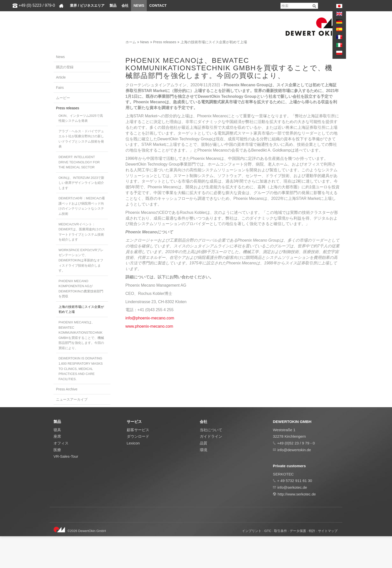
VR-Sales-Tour (66, 488)
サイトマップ (328, 563)
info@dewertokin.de (294, 481)
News (139, 6)
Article (61, 77)
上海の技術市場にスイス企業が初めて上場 (214, 42)
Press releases (165, 42)
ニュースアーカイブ (72, 399)
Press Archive (67, 389)
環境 (203, 481)
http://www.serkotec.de (297, 526)
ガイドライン (211, 468)
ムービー (63, 98)
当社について (211, 462)
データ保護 (298, 563)
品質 (203, 475)
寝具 (57, 462)
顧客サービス (138, 462)
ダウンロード (138, 468)
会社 (125, 6)
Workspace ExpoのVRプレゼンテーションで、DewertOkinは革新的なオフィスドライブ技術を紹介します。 (81, 260)
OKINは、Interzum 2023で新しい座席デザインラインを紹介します (81, 183)
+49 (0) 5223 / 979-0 (37, 5)
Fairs (60, 88)
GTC (268, 563)
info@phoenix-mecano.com (150, 410)
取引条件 (280, 563)
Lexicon (133, 475)
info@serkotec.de (292, 519)
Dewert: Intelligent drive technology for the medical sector (79, 162)
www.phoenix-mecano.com (149, 418)
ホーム (131, 42)
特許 (312, 563)
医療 (57, 481)
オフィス (61, 475)
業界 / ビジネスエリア (87, 6)
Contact (158, 6)
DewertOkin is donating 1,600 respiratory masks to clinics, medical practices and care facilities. (81, 369)
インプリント (252, 563)
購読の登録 (65, 67)
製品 (113, 6)
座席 (57, 468)
